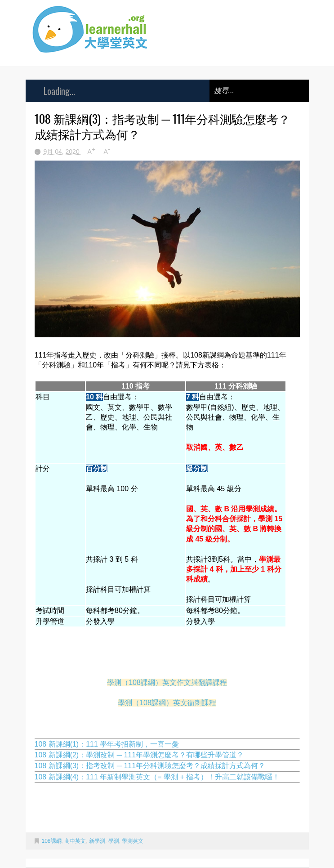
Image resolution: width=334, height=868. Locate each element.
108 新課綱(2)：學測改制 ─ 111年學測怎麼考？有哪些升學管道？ (139, 755)
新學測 (97, 841)
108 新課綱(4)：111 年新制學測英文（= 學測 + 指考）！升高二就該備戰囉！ (157, 777)
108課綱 (52, 841)
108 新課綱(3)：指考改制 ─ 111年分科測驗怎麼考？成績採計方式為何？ (150, 766)
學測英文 (133, 841)
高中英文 (75, 841)
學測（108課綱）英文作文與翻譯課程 (167, 682)
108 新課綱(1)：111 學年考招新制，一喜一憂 (107, 744)
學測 (114, 841)
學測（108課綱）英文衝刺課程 (167, 703)
